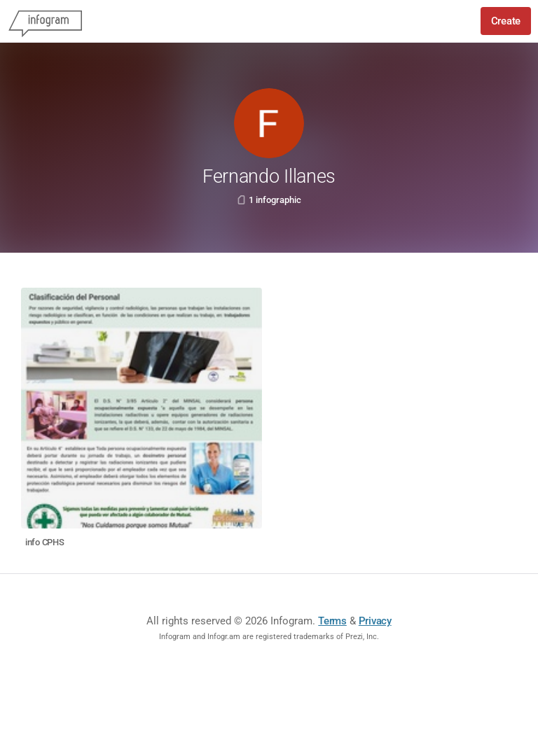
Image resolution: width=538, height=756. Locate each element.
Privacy (375, 621)
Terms (332, 621)
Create (506, 21)
